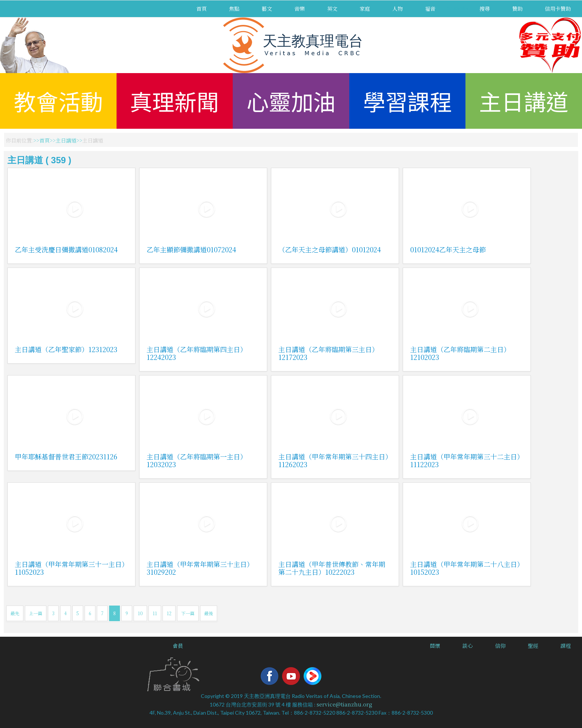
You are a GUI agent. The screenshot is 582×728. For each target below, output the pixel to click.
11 (155, 613)
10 (140, 613)
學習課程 (408, 101)
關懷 (435, 646)
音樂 (300, 9)
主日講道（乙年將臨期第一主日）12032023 (197, 460)
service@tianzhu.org (344, 704)
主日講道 (524, 101)
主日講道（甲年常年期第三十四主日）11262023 (333, 460)
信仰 (500, 646)
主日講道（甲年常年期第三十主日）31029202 (200, 568)
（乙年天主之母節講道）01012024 (330, 249)
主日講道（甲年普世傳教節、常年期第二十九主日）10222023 (332, 568)
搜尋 (485, 9)
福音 (430, 9)
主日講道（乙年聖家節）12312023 (66, 349)
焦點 (234, 9)
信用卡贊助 (558, 9)
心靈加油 (291, 101)
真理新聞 (174, 101)
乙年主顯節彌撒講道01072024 (191, 249)
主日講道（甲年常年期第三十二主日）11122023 (465, 460)
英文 (332, 9)
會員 (178, 646)
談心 (468, 646)
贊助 (517, 9)
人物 (398, 9)
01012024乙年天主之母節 (448, 249)
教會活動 (58, 101)
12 (169, 613)
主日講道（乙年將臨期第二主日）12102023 (460, 353)
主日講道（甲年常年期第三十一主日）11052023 (70, 568)
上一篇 (36, 613)
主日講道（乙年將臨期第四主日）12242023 (197, 353)
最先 (15, 613)
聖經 (533, 646)
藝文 (267, 9)
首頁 (202, 9)
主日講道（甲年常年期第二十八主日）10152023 (465, 568)
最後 (209, 613)
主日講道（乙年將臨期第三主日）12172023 (328, 353)
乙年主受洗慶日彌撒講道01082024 (66, 249)
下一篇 (188, 613)
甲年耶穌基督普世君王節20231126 (66, 456)
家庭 (365, 9)
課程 (566, 646)
